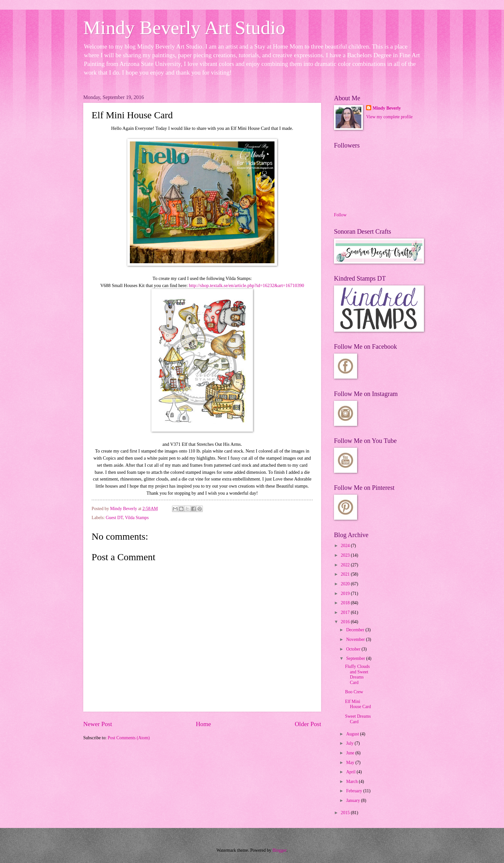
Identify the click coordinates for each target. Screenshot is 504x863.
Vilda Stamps (137, 518)
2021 (346, 574)
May (351, 763)
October (354, 649)
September (356, 658)
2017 (346, 612)
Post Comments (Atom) (129, 738)
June (351, 753)
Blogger (279, 850)
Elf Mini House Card (358, 704)
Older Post (308, 724)
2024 (346, 546)
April (351, 772)
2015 (346, 813)
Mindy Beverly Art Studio (184, 28)
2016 (346, 622)
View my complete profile (389, 117)
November (356, 639)
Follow (340, 215)
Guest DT (114, 518)
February (355, 791)
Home (203, 724)
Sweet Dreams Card (358, 719)
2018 (346, 603)
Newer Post (98, 724)
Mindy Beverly (387, 108)
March (352, 782)
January (354, 800)
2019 (346, 593)
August (353, 734)
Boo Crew (354, 692)
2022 (346, 565)
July (350, 743)
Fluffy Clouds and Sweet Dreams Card (357, 674)
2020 (346, 584)
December (356, 630)
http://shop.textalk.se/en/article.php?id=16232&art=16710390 (246, 285)
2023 (346, 555)
